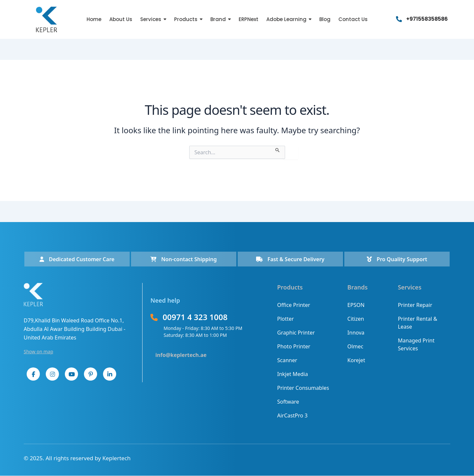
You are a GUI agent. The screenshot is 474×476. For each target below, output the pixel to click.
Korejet (356, 360)
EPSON (356, 305)
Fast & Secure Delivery (290, 259)
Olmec (355, 346)
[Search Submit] (278, 149)
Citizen (356, 319)
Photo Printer (294, 346)
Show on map (39, 351)
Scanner (287, 360)
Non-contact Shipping (184, 259)
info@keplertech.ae (181, 355)
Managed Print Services (416, 344)
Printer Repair (415, 305)
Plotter (286, 319)
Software (288, 402)
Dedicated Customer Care (77, 259)
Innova (356, 333)
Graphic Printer (296, 333)
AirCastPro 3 (292, 415)
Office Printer (294, 305)
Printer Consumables (303, 388)
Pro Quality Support (397, 259)
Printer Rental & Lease (418, 323)
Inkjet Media (292, 374)
